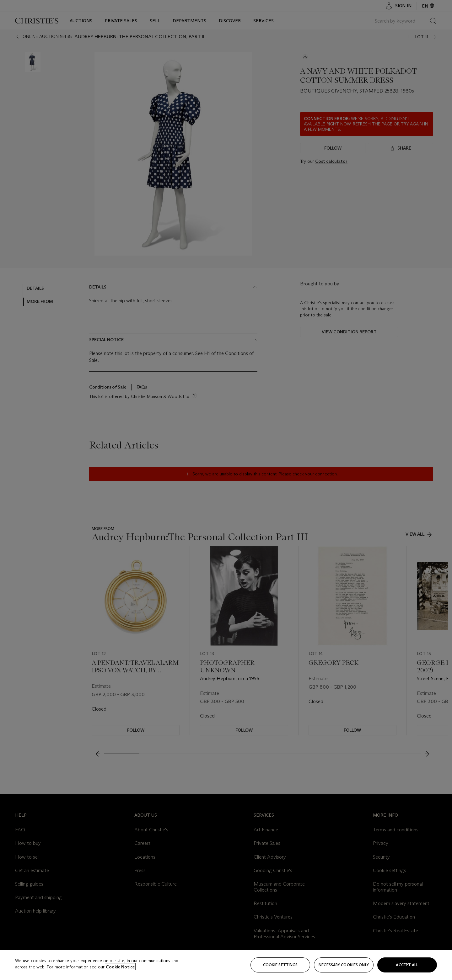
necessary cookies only (344, 965)
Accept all (407, 965)
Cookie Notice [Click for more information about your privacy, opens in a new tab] (120, 967)
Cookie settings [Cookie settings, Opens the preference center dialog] (280, 965)
